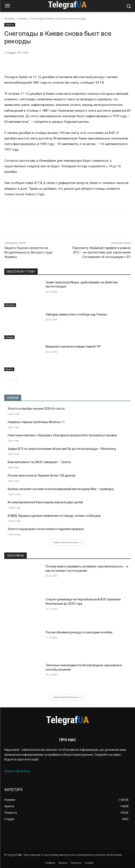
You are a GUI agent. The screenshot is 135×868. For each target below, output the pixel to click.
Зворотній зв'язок (17, 771)
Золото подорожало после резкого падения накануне (46, 529)
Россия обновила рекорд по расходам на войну (79, 632)
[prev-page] (7, 378)
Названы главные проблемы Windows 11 (36, 422)
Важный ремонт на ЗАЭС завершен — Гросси (39, 462)
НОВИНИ (13, 398)
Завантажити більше (68, 542)
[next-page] (14, 378)
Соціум (9, 337)
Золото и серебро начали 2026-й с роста (36, 409)
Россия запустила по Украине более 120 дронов (42, 475)
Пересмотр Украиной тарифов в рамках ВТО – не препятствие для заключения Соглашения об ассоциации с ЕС (101, 252)
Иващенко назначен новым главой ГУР (73, 347)
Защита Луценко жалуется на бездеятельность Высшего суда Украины (28, 252)
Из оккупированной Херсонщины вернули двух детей (45, 502)
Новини (22, 19)
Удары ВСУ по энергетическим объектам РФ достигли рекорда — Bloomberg (62, 449)
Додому (9, 19)
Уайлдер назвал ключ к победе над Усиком (76, 314)
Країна (9, 369)
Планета (10, 305)
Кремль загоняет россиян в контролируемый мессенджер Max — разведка (61, 489)
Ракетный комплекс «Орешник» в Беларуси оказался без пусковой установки (62, 435)
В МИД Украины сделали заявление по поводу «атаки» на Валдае (54, 516)
